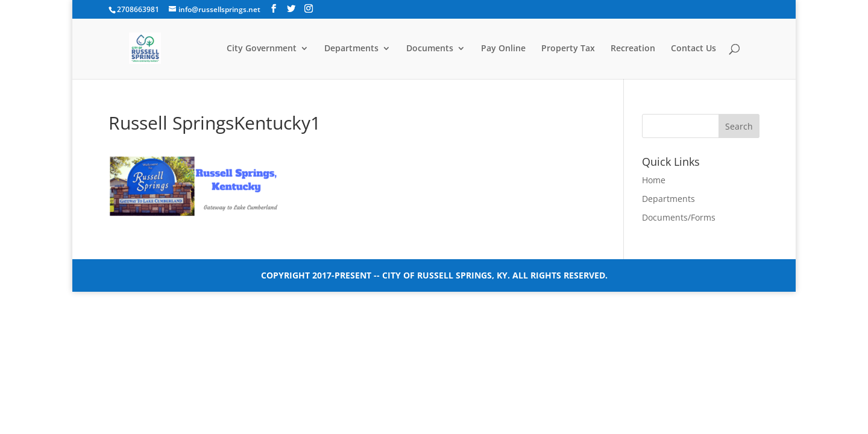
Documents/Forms (679, 217)
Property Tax (568, 49)
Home (654, 180)
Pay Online (503, 49)
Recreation (633, 49)
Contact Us (693, 49)
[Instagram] (309, 9)
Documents (430, 49)
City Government (262, 49)
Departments (351, 49)
